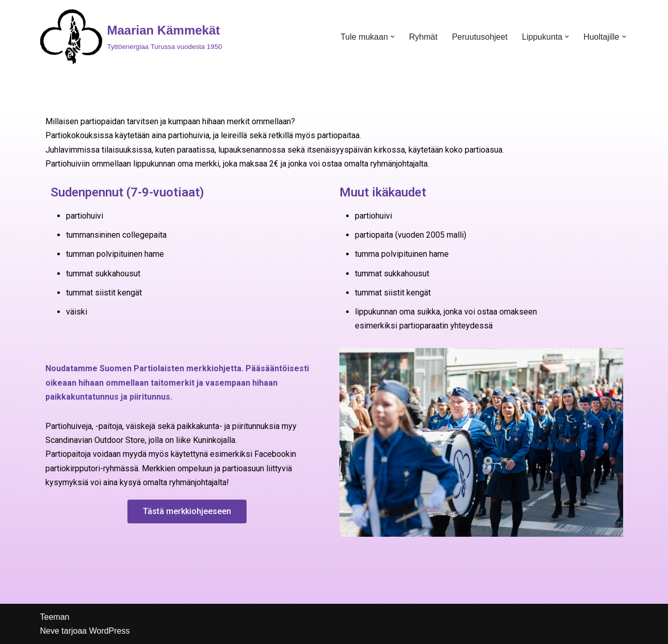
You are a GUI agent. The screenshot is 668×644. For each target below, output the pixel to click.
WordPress (110, 631)
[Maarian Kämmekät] (131, 37)
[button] (393, 37)
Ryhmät (423, 37)
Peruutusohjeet (480, 37)
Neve (50, 631)
